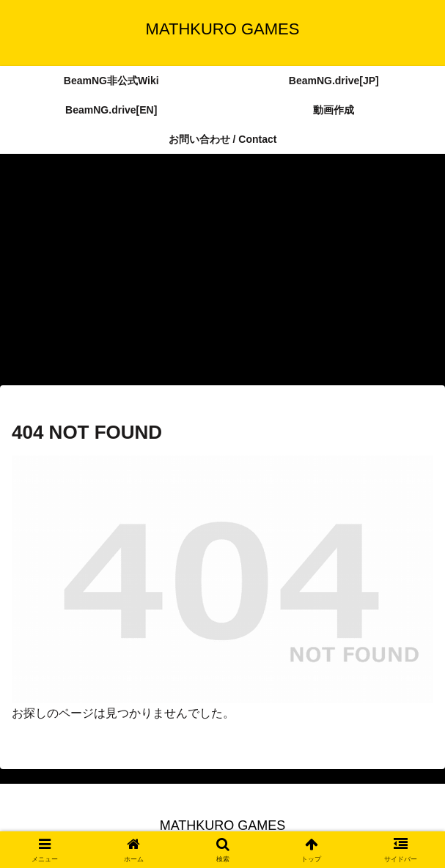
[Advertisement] (222, 274)
